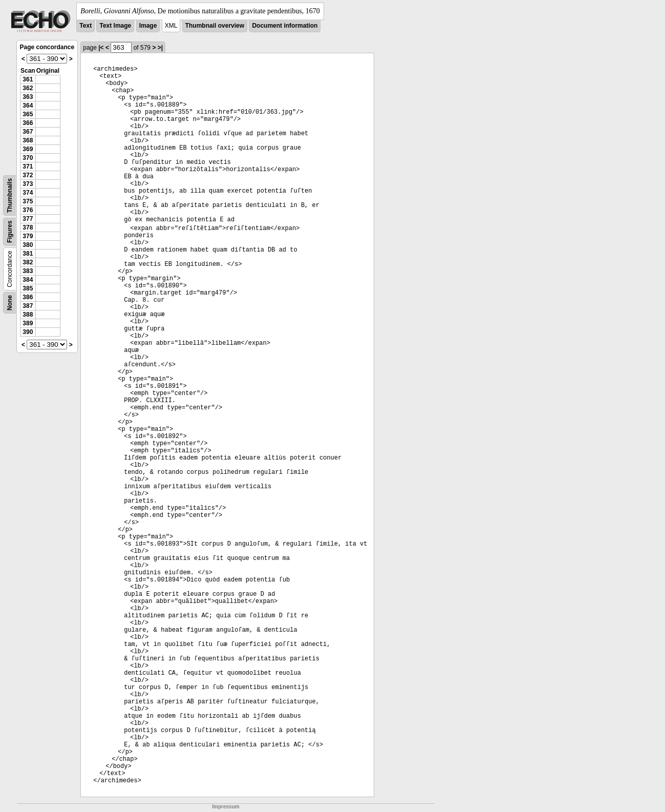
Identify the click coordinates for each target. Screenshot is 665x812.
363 (28, 97)
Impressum (226, 807)
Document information (285, 26)
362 (28, 88)
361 (28, 79)
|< (101, 48)
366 (28, 123)
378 (28, 227)
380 (28, 245)
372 (28, 175)
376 (28, 210)
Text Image (115, 26)
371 (28, 166)
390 (28, 332)
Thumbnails (10, 195)
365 (28, 114)
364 (28, 106)
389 (28, 323)
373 (28, 184)
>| (160, 48)
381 (28, 254)
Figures (10, 232)
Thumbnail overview (215, 26)
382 (28, 262)
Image (148, 26)
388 (28, 315)
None (10, 303)
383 (28, 271)
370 (28, 158)
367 (28, 132)
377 (28, 219)
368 (28, 140)
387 (28, 306)
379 (28, 236)
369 (28, 149)
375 (28, 201)
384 (28, 280)
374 (28, 193)
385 (28, 288)
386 (28, 297)
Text (85, 26)
